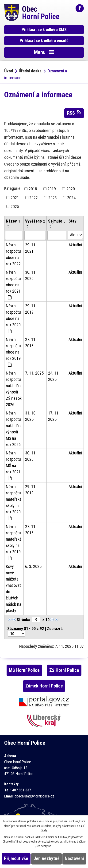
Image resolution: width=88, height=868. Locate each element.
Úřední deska (30, 71)
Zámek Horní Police (44, 686)
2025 (15, 206)
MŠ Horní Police (24, 670)
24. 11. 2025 (54, 376)
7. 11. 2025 (34, 373)
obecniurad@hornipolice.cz (34, 796)
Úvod (9, 71)
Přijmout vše (16, 859)
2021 (15, 198)
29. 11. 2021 (31, 248)
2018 (33, 189)
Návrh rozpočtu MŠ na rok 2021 (13, 465)
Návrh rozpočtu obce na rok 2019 (13, 352)
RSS (74, 113)
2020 (71, 189)
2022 (34, 198)
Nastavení (74, 859)
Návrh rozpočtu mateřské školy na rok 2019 (14, 542)
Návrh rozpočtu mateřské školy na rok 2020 (14, 502)
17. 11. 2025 (54, 416)
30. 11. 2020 (31, 275)
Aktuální (75, 245)
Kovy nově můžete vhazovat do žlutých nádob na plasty (13, 588)
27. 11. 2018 (31, 343)
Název (13, 221)
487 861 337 (22, 790)
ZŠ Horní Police (64, 670)
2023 (53, 198)
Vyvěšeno (35, 221)
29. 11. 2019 (31, 309)
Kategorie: (13, 188)
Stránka (23, 620)
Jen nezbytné (47, 859)
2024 (71, 198)
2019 (52, 189)
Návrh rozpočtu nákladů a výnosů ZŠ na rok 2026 (14, 389)
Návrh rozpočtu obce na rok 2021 (13, 285)
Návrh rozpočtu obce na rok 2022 (13, 254)
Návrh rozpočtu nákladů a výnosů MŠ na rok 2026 (14, 429)
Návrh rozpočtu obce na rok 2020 (13, 318)
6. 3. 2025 (33, 566)
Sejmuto (57, 221)
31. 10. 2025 (31, 416)
